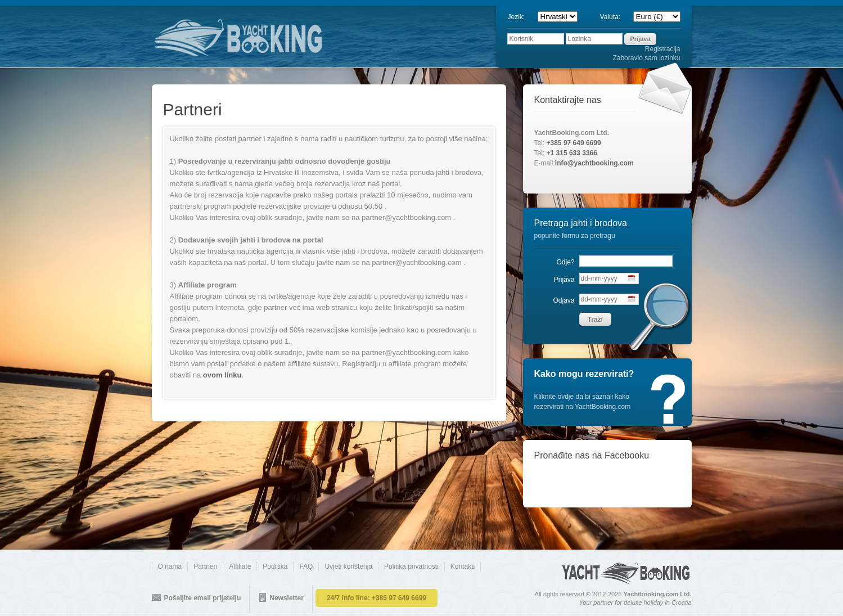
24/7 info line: (377, 598)
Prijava (564, 280)
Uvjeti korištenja (348, 566)
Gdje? (565, 262)
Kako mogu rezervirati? (584, 374)
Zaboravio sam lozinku (646, 58)
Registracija (663, 49)
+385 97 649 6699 (574, 143)
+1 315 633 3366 (572, 153)
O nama (170, 566)
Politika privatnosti (411, 566)
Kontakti (463, 566)
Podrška (275, 566)
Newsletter (287, 598)
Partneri (205, 566)
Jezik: (520, 17)
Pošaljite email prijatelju (203, 598)
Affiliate (240, 566)
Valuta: (615, 17)
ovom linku (222, 375)
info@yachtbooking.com (594, 163)
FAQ (306, 566)
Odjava (563, 300)
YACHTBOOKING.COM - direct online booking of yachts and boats (278, 37)
